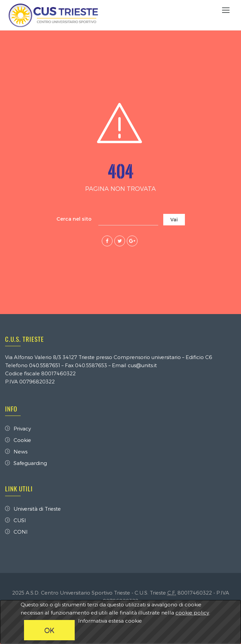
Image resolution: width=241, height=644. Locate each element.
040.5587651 (45, 365)
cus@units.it (142, 365)
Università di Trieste (33, 509)
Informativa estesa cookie (110, 621)
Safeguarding (26, 463)
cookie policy (192, 613)
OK (49, 630)
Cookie (18, 440)
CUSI (16, 520)
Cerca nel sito (74, 219)
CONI (16, 532)
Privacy (18, 428)
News (16, 451)
